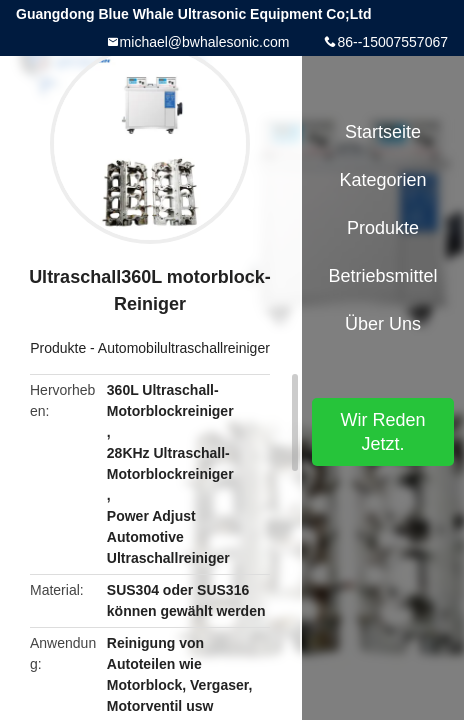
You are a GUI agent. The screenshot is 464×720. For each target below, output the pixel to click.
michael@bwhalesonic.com (205, 42)
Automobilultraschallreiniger (184, 348)
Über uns (383, 324)
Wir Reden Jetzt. (382, 432)
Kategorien (382, 180)
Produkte (58, 348)
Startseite (383, 132)
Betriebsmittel (382, 276)
